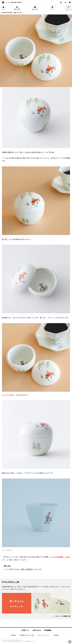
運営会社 (14, 635)
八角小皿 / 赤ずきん (22, 395)
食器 (15, 13)
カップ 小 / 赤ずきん (8, 395)
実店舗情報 (48, 630)
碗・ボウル (20, 13)
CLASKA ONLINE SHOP (7, 13)
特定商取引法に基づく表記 (27, 635)
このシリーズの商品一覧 (62, 616)
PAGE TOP (70, 642)
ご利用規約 (56, 635)
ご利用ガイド (25, 630)
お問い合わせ (37, 630)
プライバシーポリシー (43, 635)
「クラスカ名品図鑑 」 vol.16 (59, 557)
